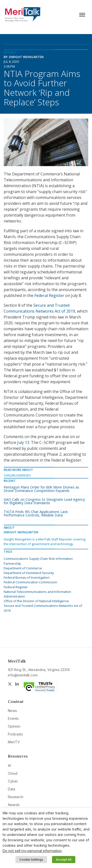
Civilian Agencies (17, 475)
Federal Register (49, 295)
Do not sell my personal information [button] (32, 851)
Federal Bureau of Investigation (27, 577)
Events (13, 718)
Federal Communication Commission (30, 582)
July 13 (23, 442)
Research (16, 797)
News (12, 711)
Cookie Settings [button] (31, 859)
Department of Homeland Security (29, 573)
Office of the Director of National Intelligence (36, 601)
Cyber (13, 781)
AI (9, 765)
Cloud (13, 773)
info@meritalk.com (23, 675)
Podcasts (15, 734)
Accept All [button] (64, 859)
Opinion (14, 726)
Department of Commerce (23, 568)
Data (12, 789)
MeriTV (14, 742)
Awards (14, 805)
